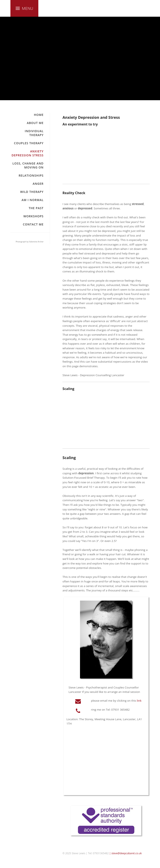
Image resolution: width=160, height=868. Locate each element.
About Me (35, 123)
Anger (38, 184)
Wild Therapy (32, 192)
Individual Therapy (34, 133)
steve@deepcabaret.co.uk (127, 853)
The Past (36, 208)
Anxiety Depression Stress (28, 153)
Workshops (33, 216)
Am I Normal (33, 200)
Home (39, 115)
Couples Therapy (29, 143)
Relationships (31, 175)
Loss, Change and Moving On (28, 165)
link (139, 701)
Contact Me (33, 224)
